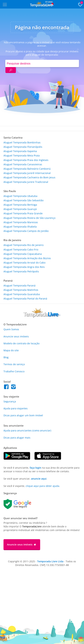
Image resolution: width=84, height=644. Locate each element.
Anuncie (16, 336)
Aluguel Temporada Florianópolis (23, 147)
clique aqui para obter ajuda (42, 486)
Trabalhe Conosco (14, 371)
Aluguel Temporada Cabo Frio (21, 250)
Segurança (10, 401)
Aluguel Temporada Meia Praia (22, 155)
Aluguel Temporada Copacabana (23, 254)
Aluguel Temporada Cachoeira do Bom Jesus (29, 177)
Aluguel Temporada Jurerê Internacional (27, 173)
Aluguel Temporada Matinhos (21, 290)
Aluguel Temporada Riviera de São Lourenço (29, 218)
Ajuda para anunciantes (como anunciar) (27, 430)
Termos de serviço (14, 364)
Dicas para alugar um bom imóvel (23, 415)
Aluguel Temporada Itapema (20, 151)
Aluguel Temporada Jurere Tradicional (26, 182)
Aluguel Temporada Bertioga (20, 205)
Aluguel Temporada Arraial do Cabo (24, 263)
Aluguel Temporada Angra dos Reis (24, 267)
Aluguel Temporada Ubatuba (20, 196)
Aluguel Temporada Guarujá (20, 209)
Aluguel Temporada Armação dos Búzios (27, 258)
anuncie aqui (39, 479)
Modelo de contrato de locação (21, 343)
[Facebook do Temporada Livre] (7, 388)
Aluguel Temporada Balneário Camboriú (27, 169)
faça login (35, 468)
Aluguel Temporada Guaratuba (22, 294)
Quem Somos (11, 329)
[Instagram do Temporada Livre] (14, 388)
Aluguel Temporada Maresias (21, 222)
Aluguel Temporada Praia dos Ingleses (26, 160)
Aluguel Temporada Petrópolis (21, 271)
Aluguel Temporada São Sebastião (23, 200)
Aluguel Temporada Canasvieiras (23, 164)
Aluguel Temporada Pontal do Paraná (25, 299)
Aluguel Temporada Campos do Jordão (26, 231)
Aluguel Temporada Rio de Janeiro (23, 245)
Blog (6, 357)
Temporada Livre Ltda (50, 561)
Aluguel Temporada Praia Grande (23, 213)
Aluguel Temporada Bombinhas (22, 142)
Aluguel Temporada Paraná (19, 285)
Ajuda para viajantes (16, 408)
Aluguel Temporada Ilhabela (20, 227)
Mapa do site (11, 350)
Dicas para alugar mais (17, 438)
